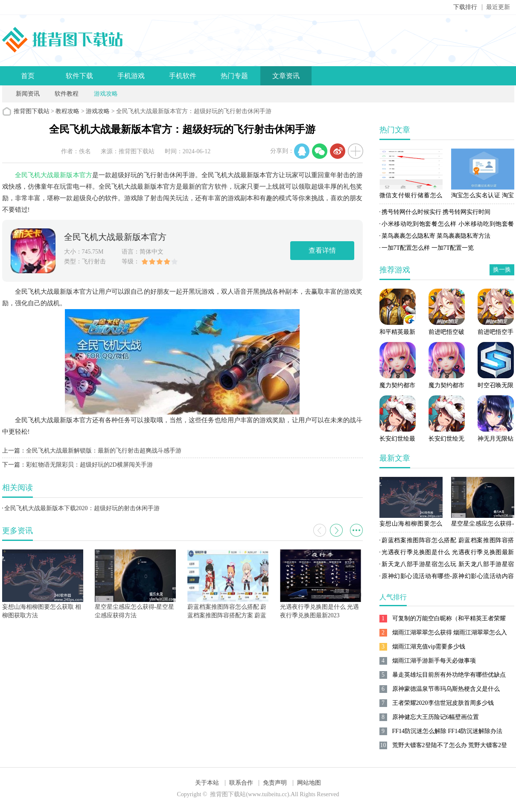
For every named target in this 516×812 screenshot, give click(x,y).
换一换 (502, 270)
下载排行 (465, 7)
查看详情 (322, 250)
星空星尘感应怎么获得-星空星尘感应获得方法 (483, 525)
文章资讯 (286, 76)
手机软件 (183, 76)
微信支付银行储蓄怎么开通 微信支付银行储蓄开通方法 (411, 197)
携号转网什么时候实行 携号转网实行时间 (436, 212)
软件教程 (67, 94)
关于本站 (207, 783)
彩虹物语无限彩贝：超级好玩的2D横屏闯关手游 (89, 465)
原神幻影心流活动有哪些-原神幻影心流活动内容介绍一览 (447, 578)
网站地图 (309, 783)
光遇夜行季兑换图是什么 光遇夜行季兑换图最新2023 (447, 554)
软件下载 (79, 76)
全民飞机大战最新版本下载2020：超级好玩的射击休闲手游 (82, 508)
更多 (356, 530)
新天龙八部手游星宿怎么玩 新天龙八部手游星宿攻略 (447, 566)
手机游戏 (131, 76)
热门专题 (234, 76)
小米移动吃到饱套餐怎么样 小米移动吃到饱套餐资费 (447, 225)
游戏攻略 (106, 94)
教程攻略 (67, 111)
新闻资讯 (28, 94)
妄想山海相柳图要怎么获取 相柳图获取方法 (411, 525)
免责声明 (275, 783)
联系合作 (241, 783)
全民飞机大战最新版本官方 (54, 175)
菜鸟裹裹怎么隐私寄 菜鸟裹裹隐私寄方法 (436, 236)
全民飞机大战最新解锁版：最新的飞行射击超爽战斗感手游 (104, 451)
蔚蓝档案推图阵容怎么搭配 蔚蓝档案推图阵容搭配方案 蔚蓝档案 (447, 542)
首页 (28, 76)
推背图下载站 (32, 111)
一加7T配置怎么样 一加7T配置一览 (428, 248)
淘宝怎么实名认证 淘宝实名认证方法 (483, 197)
